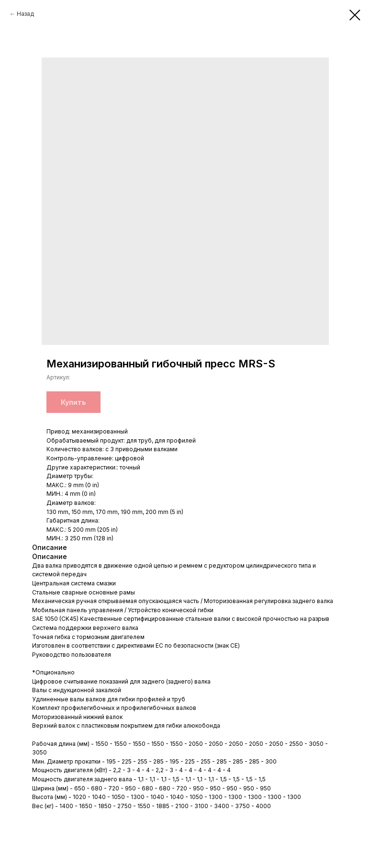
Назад (25, 14)
